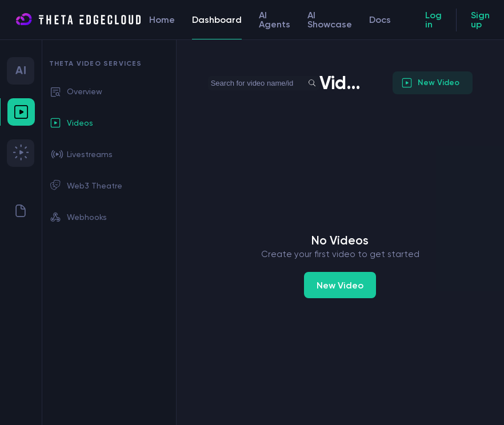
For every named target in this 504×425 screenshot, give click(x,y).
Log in (433, 20)
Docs (380, 20)
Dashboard (217, 27)
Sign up (480, 20)
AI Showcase (330, 20)
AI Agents (275, 20)
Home (162, 20)
